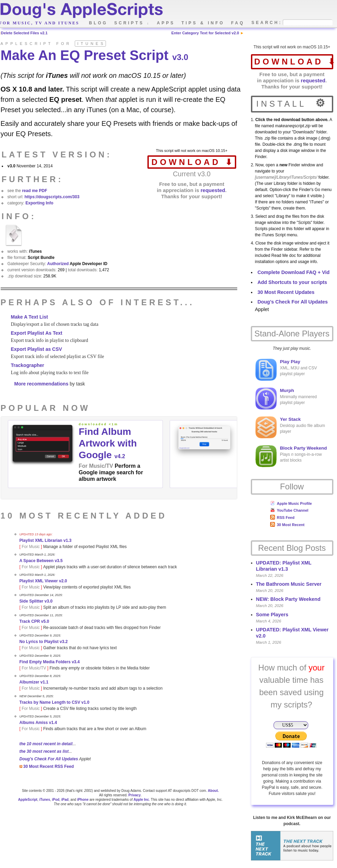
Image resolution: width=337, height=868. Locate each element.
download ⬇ (294, 62)
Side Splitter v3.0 (36, 601)
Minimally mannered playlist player (286, 399)
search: (267, 23)
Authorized (58, 264)
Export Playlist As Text (37, 333)
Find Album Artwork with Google (108, 443)
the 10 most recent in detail (46, 744)
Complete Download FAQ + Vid (293, 272)
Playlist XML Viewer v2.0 (43, 581)
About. (213, 791)
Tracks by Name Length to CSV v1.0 (55, 702)
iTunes (44, 800)
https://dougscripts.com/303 (52, 197)
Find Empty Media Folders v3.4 (50, 662)
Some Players (272, 615)
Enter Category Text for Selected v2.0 (205, 33)
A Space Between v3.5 (41, 561)
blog (99, 23)
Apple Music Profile (291, 503)
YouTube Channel (289, 510)
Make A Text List (29, 317)
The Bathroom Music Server (289, 584)
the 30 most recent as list (44, 751)
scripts (132, 23)
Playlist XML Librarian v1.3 (46, 540)
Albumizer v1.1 (34, 682)
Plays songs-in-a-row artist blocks (291, 456)
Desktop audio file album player (290, 427)
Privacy (135, 795)
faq (238, 23)
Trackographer (28, 365)
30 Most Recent (287, 525)
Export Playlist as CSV (37, 349)
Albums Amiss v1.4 (38, 723)
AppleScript (28, 800)
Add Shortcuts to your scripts (292, 282)
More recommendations (41, 384)
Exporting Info (39, 203)
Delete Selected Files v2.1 (24, 33)
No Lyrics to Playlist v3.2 (44, 642)
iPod (56, 800)
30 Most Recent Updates (286, 292)
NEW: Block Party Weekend (288, 599)
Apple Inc (141, 800)
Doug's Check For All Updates (293, 302)
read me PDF (34, 191)
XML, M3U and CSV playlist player (286, 370)
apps (166, 23)
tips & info (203, 23)
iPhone (83, 800)
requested (313, 80)
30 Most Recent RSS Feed (47, 766)
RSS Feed (282, 518)
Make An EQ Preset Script (95, 55)
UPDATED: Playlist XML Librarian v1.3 (284, 566)
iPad (65, 800)
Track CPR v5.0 (34, 621)
